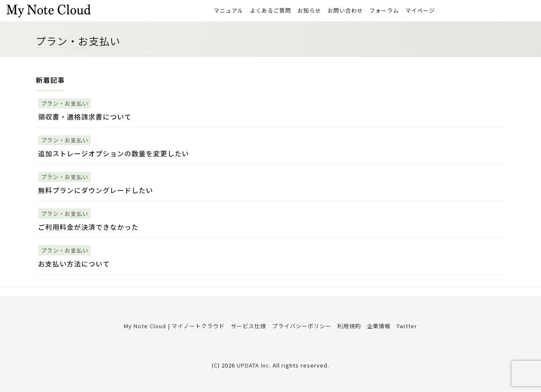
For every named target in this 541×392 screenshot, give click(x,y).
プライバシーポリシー (302, 326)
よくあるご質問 (270, 11)
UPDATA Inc (253, 366)
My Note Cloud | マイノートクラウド (174, 326)
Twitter (407, 326)
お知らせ (309, 11)
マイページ (420, 11)
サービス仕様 (249, 326)
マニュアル (229, 11)
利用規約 (349, 326)
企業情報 (379, 326)
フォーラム (384, 11)
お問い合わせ (345, 11)
